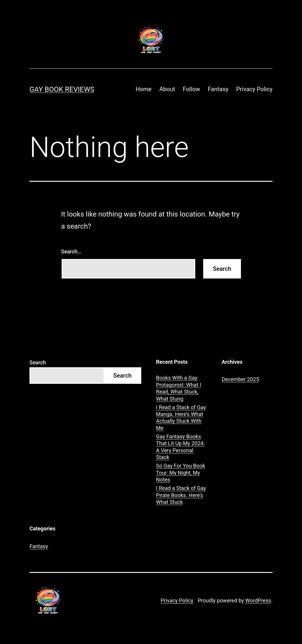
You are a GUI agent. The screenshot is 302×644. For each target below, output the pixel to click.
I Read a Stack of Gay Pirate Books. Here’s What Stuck (181, 495)
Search (38, 362)
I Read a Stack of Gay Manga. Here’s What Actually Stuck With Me (181, 418)
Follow (191, 89)
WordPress (258, 600)
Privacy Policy (254, 89)
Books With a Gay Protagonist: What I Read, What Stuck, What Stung (179, 388)
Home (144, 89)
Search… (71, 251)
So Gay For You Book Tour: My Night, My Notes (181, 473)
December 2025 (241, 379)
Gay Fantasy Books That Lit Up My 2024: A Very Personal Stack (180, 447)
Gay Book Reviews (62, 89)
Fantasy (218, 89)
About (167, 89)
